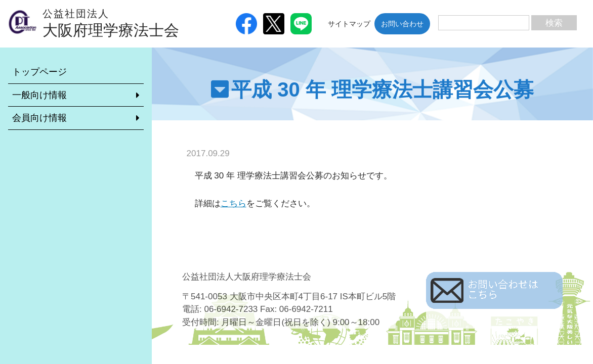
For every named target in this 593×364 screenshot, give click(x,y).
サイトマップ (349, 24)
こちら (234, 203)
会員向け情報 (39, 118)
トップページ (39, 72)
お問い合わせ (402, 24)
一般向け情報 (39, 95)
